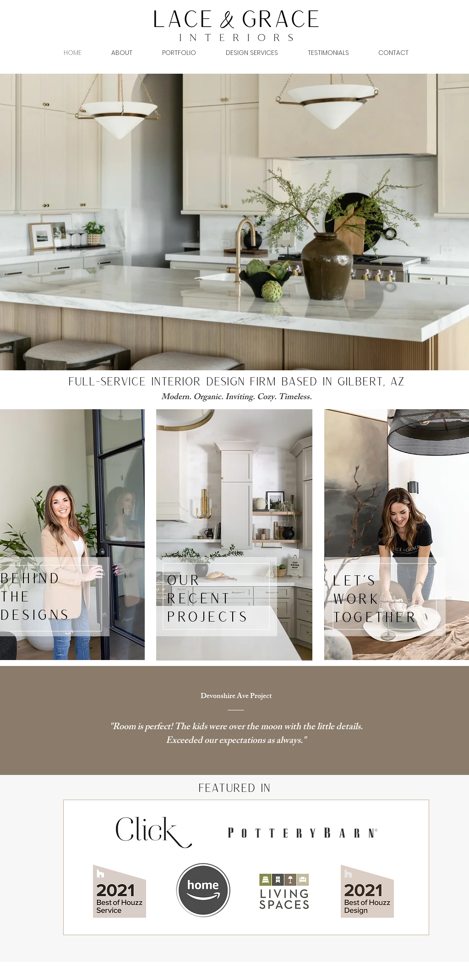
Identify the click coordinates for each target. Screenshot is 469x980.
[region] (234, 535)
